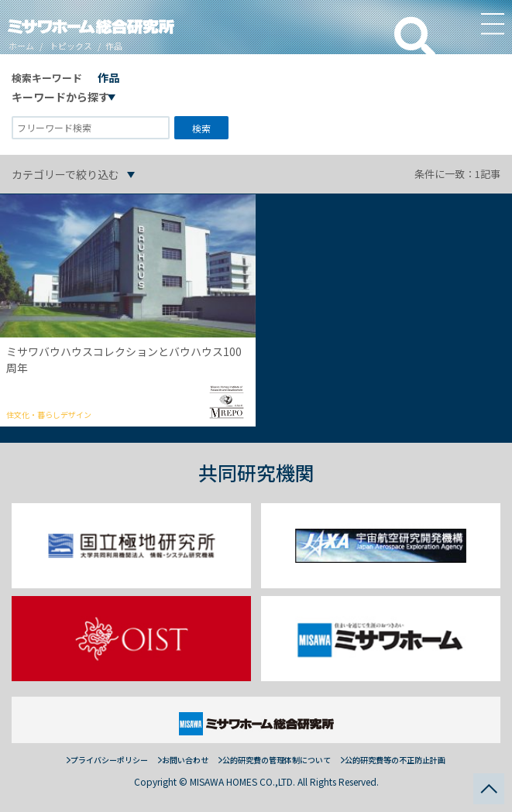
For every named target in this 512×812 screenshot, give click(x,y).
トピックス (71, 46)
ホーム (21, 46)
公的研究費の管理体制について (277, 760)
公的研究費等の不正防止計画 (395, 760)
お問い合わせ (185, 760)
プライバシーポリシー (109, 760)
